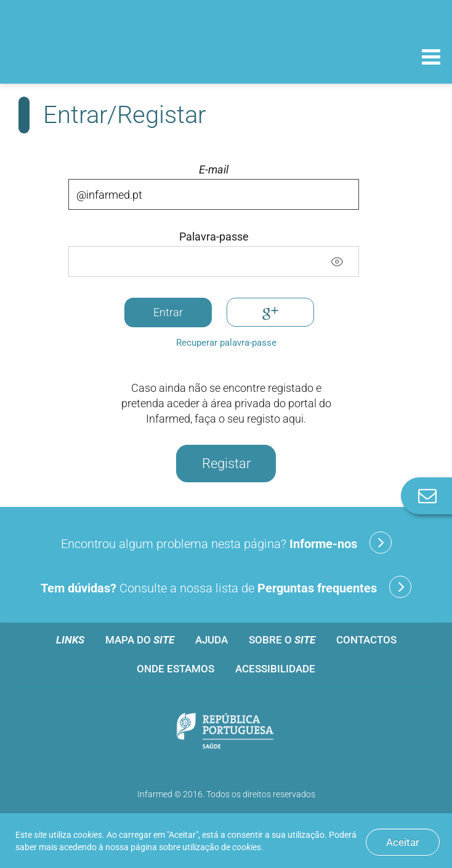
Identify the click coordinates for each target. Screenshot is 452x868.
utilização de (222, 847)
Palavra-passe (214, 237)
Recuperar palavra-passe (226, 343)
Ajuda (212, 640)
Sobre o (282, 640)
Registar (226, 464)
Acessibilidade (275, 669)
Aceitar (403, 842)
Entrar (168, 312)
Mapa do (140, 640)
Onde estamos (176, 669)
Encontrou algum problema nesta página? (226, 543)
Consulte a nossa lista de (226, 587)
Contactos (366, 640)
